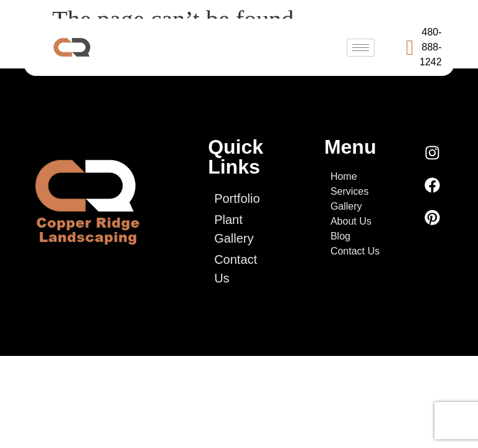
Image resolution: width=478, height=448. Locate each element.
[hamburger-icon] (361, 48)
